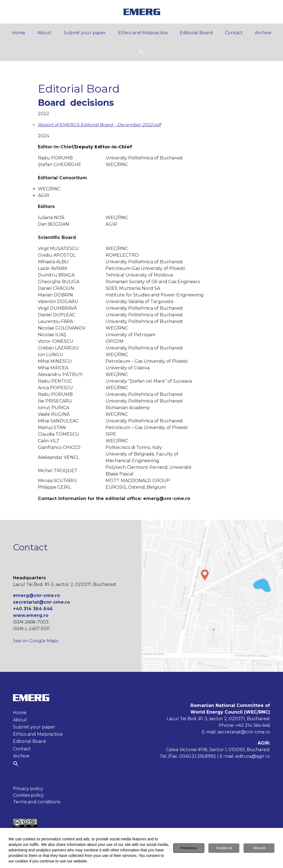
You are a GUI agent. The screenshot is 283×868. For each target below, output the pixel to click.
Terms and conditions (37, 802)
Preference (189, 848)
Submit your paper (85, 33)
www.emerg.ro (31, 615)
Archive (263, 33)
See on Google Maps (36, 641)
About (44, 33)
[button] (141, 52)
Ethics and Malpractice (143, 33)
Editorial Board (196, 33)
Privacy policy (28, 789)
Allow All (259, 848)
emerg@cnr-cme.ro (36, 595)
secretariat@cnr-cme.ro (41, 602)
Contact (234, 33)
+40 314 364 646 (33, 609)
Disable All (224, 848)
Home (18, 33)
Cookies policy (28, 795)
